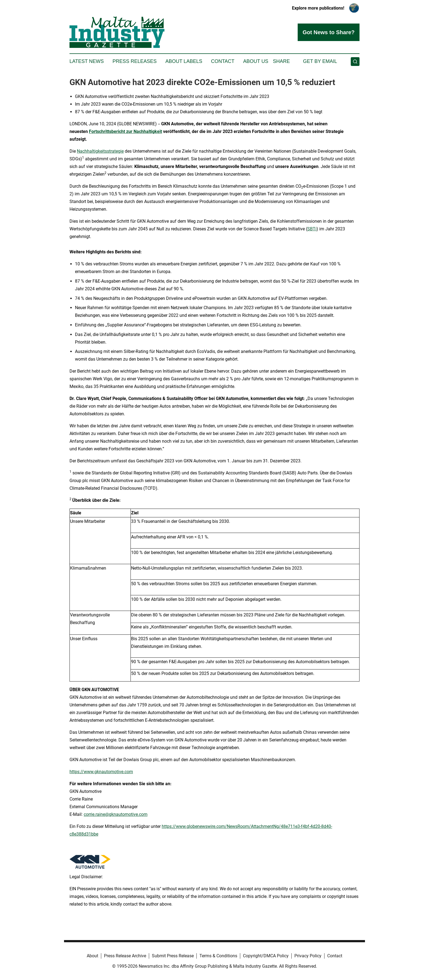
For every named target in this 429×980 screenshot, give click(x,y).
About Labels (184, 61)
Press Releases (134, 61)
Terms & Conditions (218, 956)
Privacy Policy (308, 956)
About (92, 956)
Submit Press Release (173, 956)
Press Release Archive (125, 956)
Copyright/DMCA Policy (266, 956)
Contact (223, 61)
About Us (256, 61)
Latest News (87, 61)
